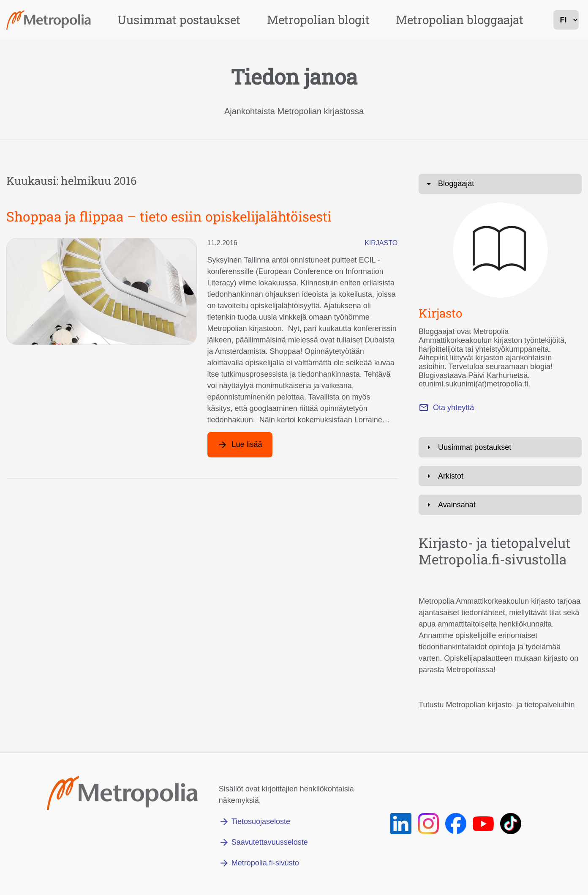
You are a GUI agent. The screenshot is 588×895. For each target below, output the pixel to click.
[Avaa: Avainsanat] (500, 505)
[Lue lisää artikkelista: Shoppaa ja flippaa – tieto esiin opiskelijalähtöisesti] (240, 445)
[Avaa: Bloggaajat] (500, 184)
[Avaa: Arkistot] (500, 476)
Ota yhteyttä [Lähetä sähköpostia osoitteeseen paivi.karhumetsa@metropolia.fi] (453, 408)
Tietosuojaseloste (261, 821)
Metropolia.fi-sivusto (265, 863)
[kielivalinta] (566, 20)
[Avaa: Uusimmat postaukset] (500, 447)
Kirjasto (381, 243)
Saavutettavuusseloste (270, 842)
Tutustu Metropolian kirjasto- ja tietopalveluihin (497, 705)
